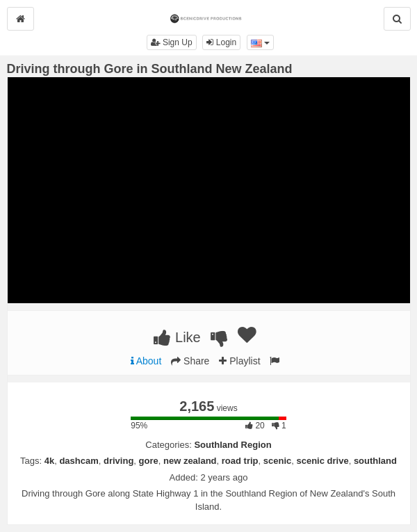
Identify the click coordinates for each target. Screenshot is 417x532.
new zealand (190, 461)
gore (149, 461)
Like (177, 337)
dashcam (79, 461)
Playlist (239, 361)
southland (375, 461)
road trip (240, 461)
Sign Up (172, 42)
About (146, 361)
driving (118, 461)
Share (190, 361)
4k (49, 461)
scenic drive (322, 461)
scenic (277, 461)
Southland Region (232, 445)
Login (221, 42)
